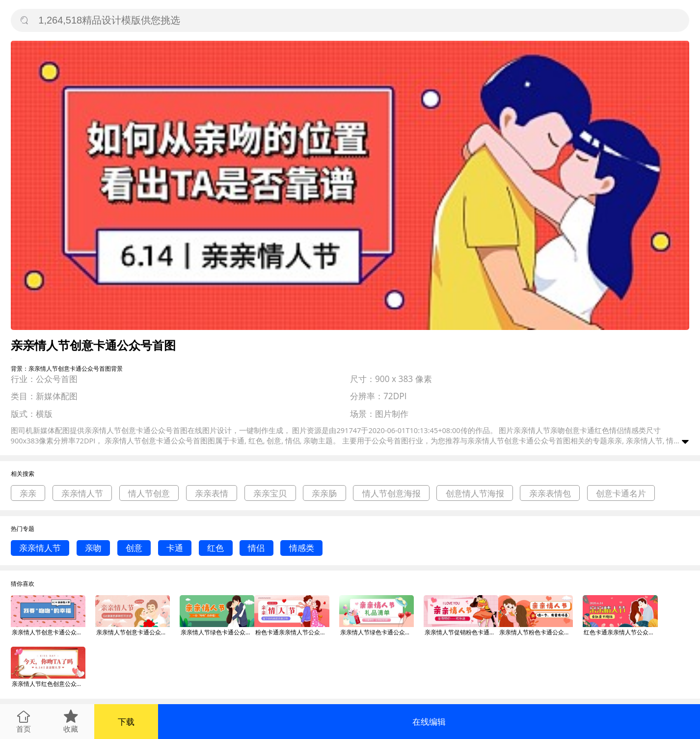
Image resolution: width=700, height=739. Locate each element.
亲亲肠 (324, 493)
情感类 (302, 548)
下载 (126, 722)
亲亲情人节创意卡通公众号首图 (49, 632)
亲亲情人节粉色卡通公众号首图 (536, 632)
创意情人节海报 (475, 493)
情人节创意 (149, 493)
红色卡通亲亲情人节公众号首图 (620, 632)
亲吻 (93, 548)
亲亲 (28, 493)
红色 (215, 548)
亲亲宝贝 (270, 493)
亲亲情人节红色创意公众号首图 (49, 684)
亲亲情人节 (82, 493)
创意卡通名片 (621, 493)
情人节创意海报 (391, 493)
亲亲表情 (212, 493)
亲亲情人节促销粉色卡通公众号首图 (461, 632)
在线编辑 (429, 722)
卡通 (175, 548)
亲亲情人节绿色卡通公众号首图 (217, 632)
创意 (134, 548)
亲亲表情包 (550, 493)
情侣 (256, 548)
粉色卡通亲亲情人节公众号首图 (292, 632)
